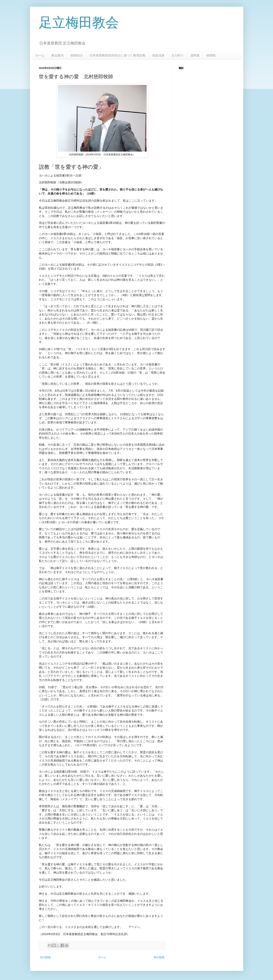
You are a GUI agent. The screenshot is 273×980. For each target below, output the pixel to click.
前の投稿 (159, 957)
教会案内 (58, 55)
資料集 (195, 55)
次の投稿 (45, 957)
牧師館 (211, 55)
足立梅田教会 (79, 23)
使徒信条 (158, 55)
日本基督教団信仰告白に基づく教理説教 (118, 55)
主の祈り (177, 55)
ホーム (40, 55)
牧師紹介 (77, 55)
